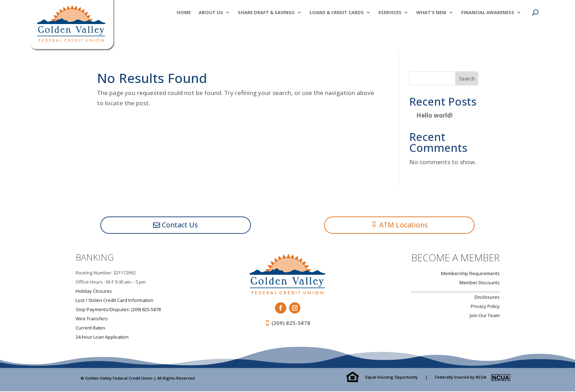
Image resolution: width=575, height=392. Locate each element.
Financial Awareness (488, 13)
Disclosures (487, 297)
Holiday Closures (94, 291)
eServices (390, 13)
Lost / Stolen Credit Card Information (115, 301)
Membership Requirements (470, 274)
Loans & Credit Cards (337, 13)
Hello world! (435, 115)
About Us (211, 13)
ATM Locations (404, 225)
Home (184, 13)
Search (467, 79)
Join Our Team (485, 316)
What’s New (431, 13)
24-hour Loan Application (102, 337)
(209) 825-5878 (291, 323)
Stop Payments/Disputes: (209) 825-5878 (118, 310)
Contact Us (180, 225)
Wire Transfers (92, 319)
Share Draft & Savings (266, 13)
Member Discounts (480, 283)
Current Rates (90, 328)
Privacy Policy (485, 307)
